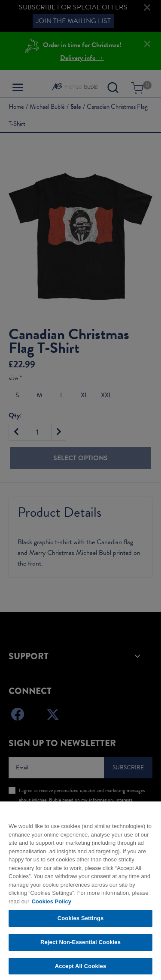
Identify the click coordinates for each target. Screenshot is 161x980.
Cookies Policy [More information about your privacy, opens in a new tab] (51, 905)
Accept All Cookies (81, 970)
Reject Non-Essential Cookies (80, 946)
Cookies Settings (81, 922)
